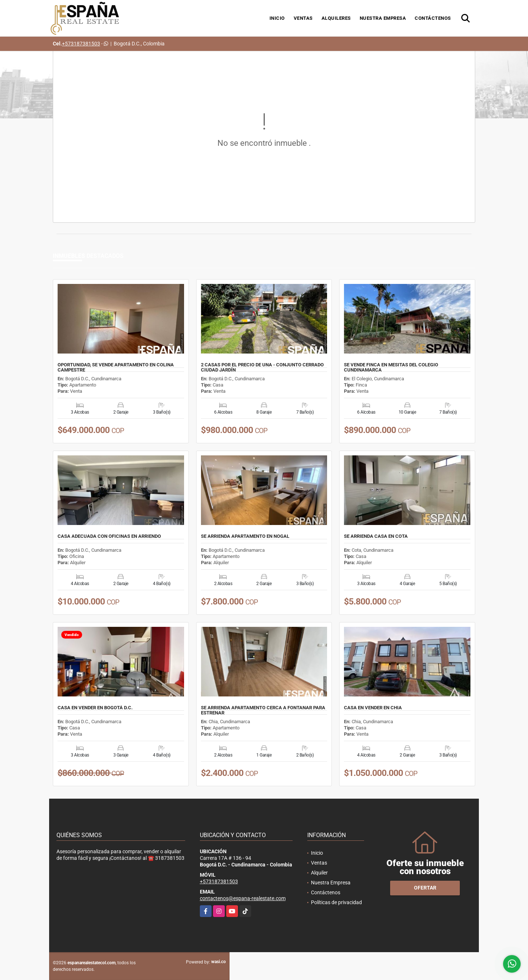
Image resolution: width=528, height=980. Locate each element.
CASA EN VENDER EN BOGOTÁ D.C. (95, 708)
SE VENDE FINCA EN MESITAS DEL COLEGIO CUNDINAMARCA (391, 367)
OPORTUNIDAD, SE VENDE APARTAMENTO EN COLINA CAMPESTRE (116, 367)
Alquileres (336, 18)
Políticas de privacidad (336, 902)
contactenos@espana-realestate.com (243, 898)
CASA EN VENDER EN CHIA (373, 708)
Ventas (303, 18)
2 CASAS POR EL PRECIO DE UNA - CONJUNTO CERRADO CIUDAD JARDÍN (262, 367)
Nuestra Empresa (383, 18)
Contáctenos (433, 18)
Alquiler (319, 873)
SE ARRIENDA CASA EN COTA (376, 536)
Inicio (277, 18)
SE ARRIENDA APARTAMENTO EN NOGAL (245, 536)
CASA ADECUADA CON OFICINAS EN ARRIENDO (109, 536)
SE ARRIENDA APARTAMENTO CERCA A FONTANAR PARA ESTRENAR (263, 710)
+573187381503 (81, 44)
